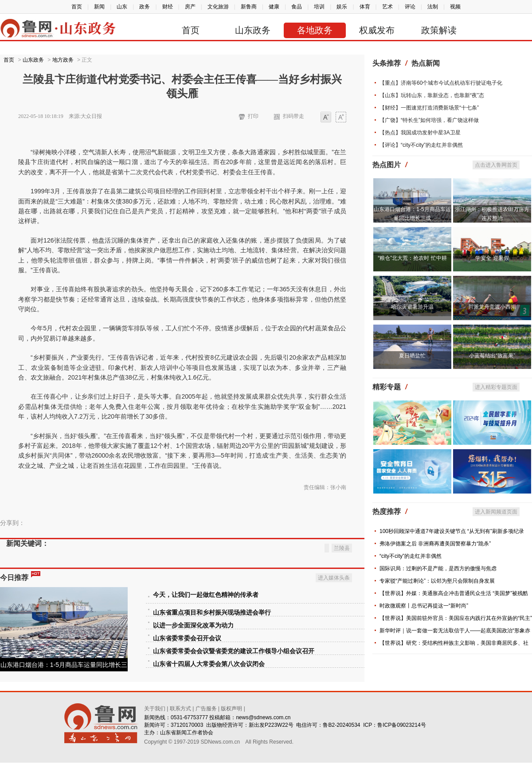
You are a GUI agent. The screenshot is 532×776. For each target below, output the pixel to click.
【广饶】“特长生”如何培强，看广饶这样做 (429, 120)
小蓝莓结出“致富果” (492, 356)
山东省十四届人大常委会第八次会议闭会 (209, 664)
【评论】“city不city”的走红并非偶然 (421, 145)
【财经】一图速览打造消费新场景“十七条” (429, 108)
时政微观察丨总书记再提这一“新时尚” (424, 606)
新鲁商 (249, 7)
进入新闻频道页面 (496, 512)
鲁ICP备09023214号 (401, 725)
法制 (433, 7)
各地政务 (315, 30)
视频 (455, 7)
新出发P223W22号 (271, 725)
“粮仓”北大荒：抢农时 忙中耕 (412, 258)
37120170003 (187, 725)
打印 (253, 116)
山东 (122, 7)
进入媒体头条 (334, 578)
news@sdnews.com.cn (263, 717)
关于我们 (155, 709)
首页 (77, 7)
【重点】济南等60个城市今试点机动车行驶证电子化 (441, 83)
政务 (145, 7)
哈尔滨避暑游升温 (412, 307)
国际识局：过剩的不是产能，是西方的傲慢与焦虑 (438, 568)
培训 (319, 7)
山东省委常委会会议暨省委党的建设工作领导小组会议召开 (234, 651)
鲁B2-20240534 (341, 725)
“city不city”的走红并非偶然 (411, 556)
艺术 (387, 7)
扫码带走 (293, 116)
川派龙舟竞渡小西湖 (492, 307)
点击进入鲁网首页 (496, 165)
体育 (365, 7)
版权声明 (231, 709)
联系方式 (180, 709)
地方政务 (63, 60)
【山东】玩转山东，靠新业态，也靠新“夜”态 (432, 95)
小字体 (326, 118)
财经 (168, 7)
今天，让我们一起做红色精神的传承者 (206, 595)
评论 (410, 7)
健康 (274, 7)
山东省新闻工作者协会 (187, 733)
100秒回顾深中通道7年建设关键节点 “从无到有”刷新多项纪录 (452, 531)
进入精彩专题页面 (496, 387)
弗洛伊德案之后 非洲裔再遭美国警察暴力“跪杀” (435, 544)
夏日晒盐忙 (412, 356)
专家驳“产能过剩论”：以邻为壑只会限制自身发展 (437, 581)
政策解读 (439, 30)
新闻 (99, 7)
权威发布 (377, 30)
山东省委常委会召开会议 (187, 638)
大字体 (341, 118)
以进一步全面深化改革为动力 (193, 625)
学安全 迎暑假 (492, 258)
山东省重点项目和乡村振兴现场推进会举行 (212, 613)
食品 (297, 7)
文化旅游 (218, 7)
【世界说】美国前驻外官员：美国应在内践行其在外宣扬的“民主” (456, 618)
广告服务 (206, 709)
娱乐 (342, 7)
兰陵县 (342, 548)
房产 (190, 7)
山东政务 (253, 30)
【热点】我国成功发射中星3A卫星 (420, 133)
